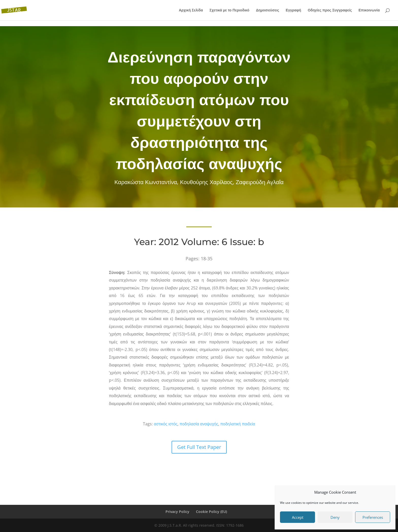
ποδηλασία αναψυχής (199, 424)
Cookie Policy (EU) (211, 512)
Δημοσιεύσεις (267, 10)
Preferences (373, 517)
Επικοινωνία (369, 10)
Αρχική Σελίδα (191, 10)
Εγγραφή (294, 10)
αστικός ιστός (173, 424)
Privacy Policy (177, 512)
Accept (298, 517)
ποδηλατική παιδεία (231, 424)
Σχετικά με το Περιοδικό (229, 10)
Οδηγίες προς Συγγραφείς (330, 10)
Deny (335, 517)
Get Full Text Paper (199, 447)
